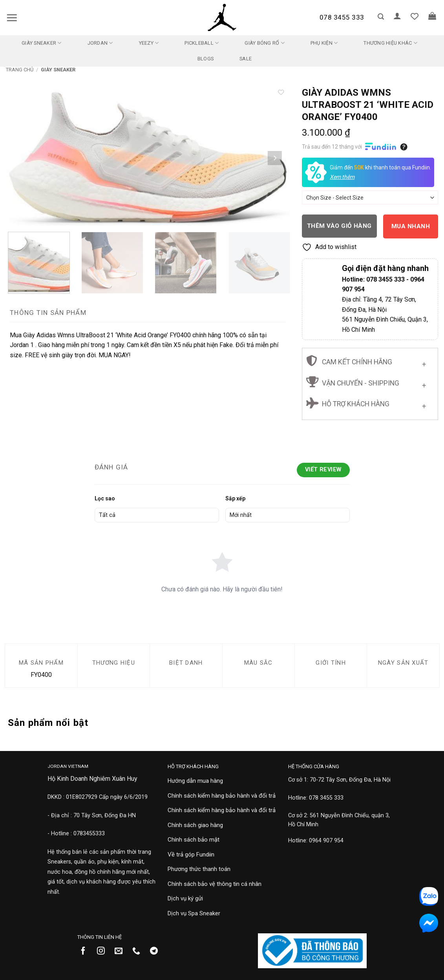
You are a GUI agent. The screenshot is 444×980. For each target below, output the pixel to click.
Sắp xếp (235, 498)
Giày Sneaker (42, 43)
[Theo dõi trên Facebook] (86, 951)
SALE (246, 59)
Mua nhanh (411, 226)
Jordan (100, 43)
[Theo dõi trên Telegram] (157, 951)
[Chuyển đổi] (424, 363)
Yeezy (149, 43)
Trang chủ (20, 70)
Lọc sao (105, 498)
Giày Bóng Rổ (265, 43)
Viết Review (323, 470)
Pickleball (202, 43)
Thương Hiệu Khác (390, 43)
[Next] (274, 158)
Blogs (206, 59)
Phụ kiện (324, 43)
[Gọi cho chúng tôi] (139, 951)
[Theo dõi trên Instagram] (104, 951)
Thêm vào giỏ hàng (339, 226)
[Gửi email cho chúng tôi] (122, 951)
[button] (12, 18)
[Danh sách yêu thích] (415, 16)
